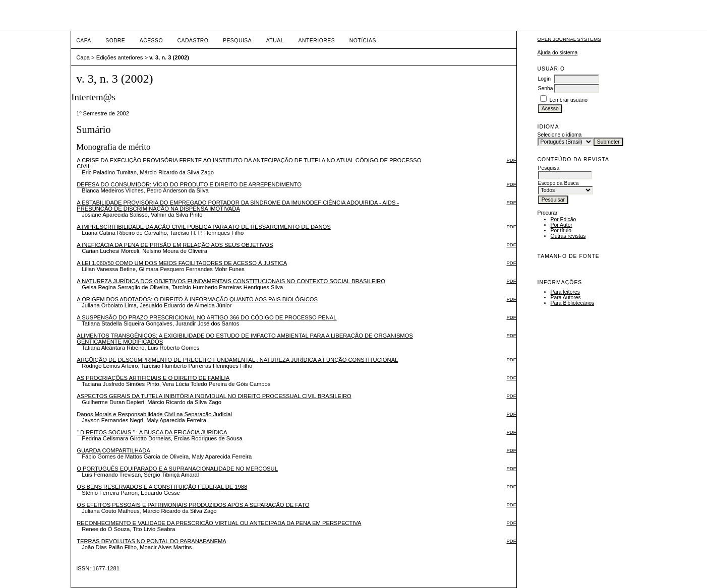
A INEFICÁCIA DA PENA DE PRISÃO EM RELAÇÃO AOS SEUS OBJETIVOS (175, 245)
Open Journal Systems (569, 39)
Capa (84, 41)
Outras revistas (568, 236)
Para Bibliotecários (573, 303)
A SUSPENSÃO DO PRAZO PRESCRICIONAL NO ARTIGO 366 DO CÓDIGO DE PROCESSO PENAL (207, 317)
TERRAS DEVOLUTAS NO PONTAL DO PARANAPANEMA (152, 541)
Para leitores (565, 292)
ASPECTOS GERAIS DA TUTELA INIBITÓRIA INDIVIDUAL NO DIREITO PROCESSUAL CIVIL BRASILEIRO (214, 396)
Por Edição (564, 219)
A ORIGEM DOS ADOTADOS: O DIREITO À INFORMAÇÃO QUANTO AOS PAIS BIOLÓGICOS (197, 299)
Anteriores (316, 41)
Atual (275, 41)
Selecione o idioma (560, 135)
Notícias (363, 41)
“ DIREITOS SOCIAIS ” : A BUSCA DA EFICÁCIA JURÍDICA (152, 432)
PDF (511, 160)
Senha (546, 88)
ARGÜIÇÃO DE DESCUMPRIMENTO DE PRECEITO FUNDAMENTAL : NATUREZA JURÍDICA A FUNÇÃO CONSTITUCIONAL (237, 360)
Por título (561, 231)
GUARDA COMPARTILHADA (113, 450)
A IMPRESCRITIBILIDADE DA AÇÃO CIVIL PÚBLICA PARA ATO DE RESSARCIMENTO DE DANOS (204, 227)
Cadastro (193, 41)
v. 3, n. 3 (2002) (169, 57)
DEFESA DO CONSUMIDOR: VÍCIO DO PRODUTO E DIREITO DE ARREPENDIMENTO (189, 184)
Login (544, 79)
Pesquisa (237, 41)
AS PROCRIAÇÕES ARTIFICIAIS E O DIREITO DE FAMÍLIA (153, 378)
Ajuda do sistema (558, 53)
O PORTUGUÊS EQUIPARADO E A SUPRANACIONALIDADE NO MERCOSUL (177, 469)
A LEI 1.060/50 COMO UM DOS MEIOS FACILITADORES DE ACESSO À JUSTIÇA (182, 263)
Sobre (115, 41)
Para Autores (566, 298)
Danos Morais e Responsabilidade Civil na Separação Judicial (154, 414)
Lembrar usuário (568, 100)
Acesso (151, 41)
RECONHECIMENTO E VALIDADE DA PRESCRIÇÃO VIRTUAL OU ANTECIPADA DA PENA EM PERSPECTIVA (219, 523)
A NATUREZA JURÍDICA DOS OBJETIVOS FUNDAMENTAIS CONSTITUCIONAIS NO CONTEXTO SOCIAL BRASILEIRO (231, 281)
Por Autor (562, 225)
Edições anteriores (120, 57)
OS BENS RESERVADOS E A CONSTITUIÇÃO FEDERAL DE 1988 (162, 487)
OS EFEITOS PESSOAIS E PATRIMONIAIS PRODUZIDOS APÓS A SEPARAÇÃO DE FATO (193, 505)
